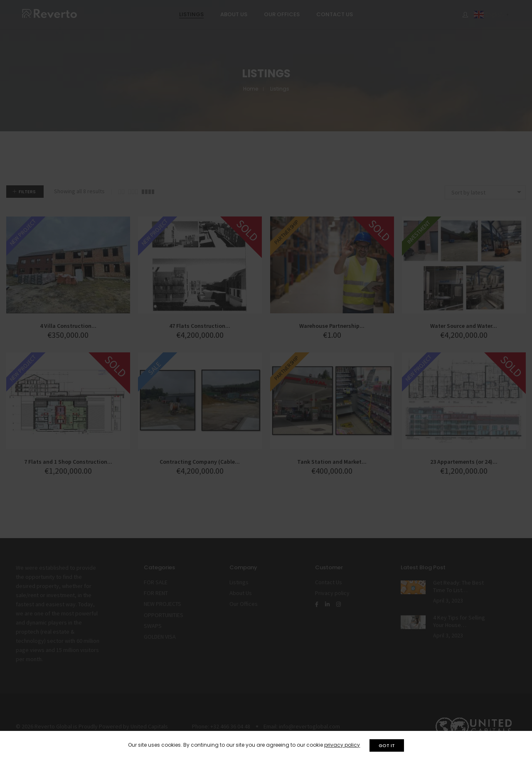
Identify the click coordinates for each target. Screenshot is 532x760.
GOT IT (388, 745)
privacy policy (341, 745)
